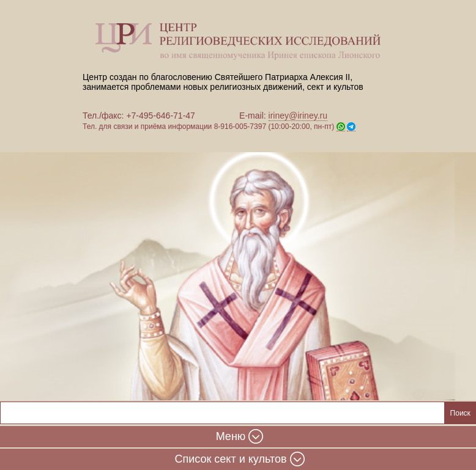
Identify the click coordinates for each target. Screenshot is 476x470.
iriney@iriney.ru (298, 116)
